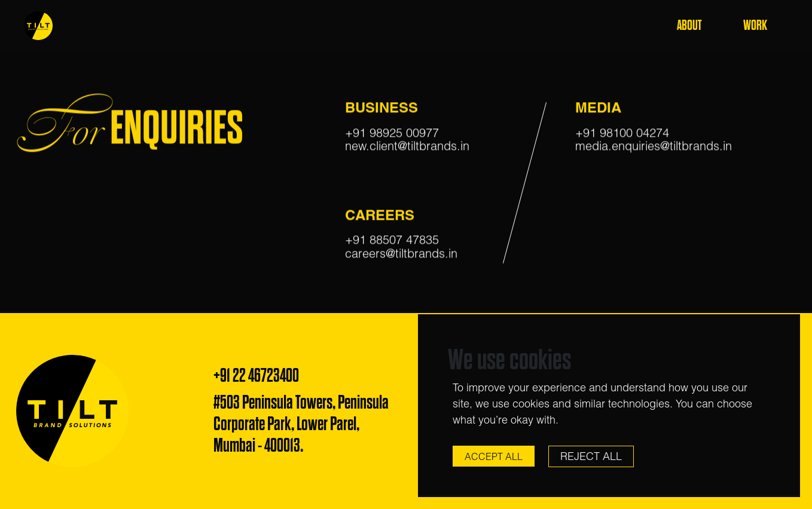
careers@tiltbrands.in (401, 255)
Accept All (494, 456)
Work (755, 25)
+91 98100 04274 (622, 134)
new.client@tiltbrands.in (407, 148)
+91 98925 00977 (392, 134)
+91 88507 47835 (392, 242)
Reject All (591, 456)
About (689, 25)
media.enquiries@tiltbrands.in (654, 148)
